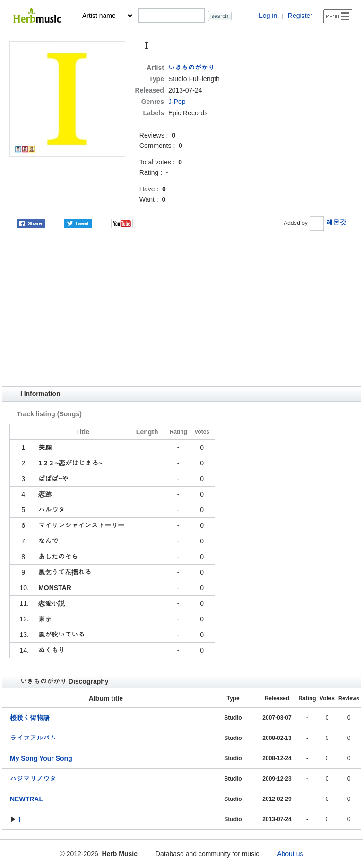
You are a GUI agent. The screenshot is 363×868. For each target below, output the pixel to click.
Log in (268, 16)
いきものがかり (191, 68)
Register (300, 16)
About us (290, 854)
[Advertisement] (181, 314)
